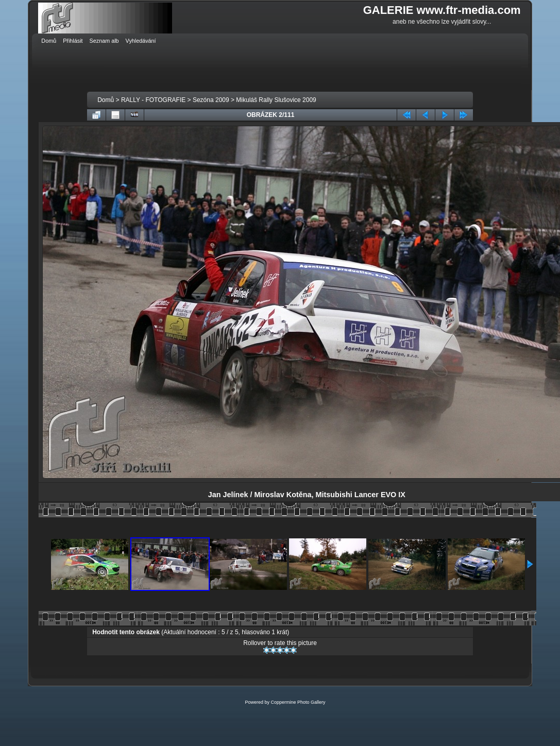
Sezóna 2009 (211, 100)
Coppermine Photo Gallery (298, 702)
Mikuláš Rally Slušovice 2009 (276, 100)
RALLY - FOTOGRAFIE (153, 100)
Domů (106, 100)
